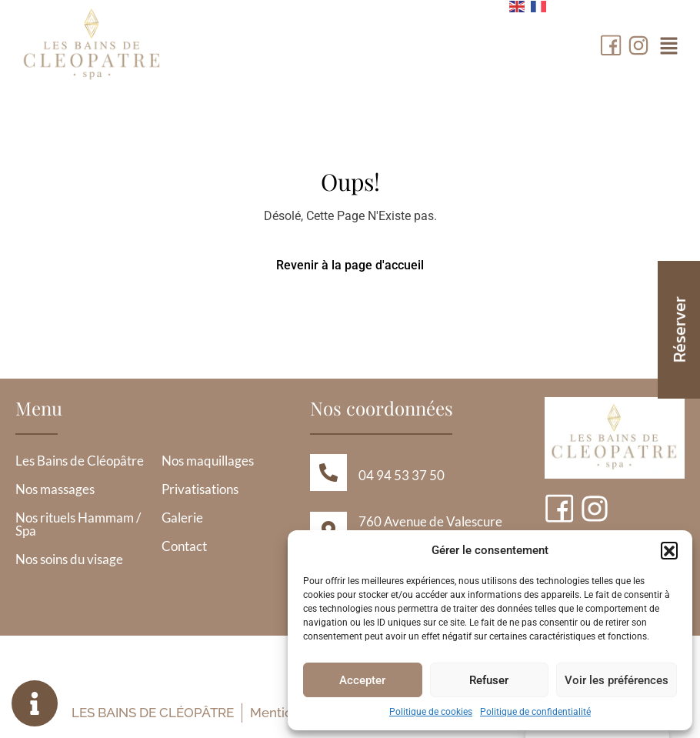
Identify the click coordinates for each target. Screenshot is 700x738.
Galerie (182, 518)
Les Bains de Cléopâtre (80, 461)
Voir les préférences (617, 680)
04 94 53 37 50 (402, 475)
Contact (184, 546)
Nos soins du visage (69, 559)
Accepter (362, 680)
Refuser (489, 680)
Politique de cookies (431, 712)
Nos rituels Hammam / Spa (78, 524)
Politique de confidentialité (535, 712)
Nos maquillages (208, 461)
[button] (669, 550)
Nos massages (55, 489)
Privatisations (200, 489)
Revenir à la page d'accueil (350, 265)
